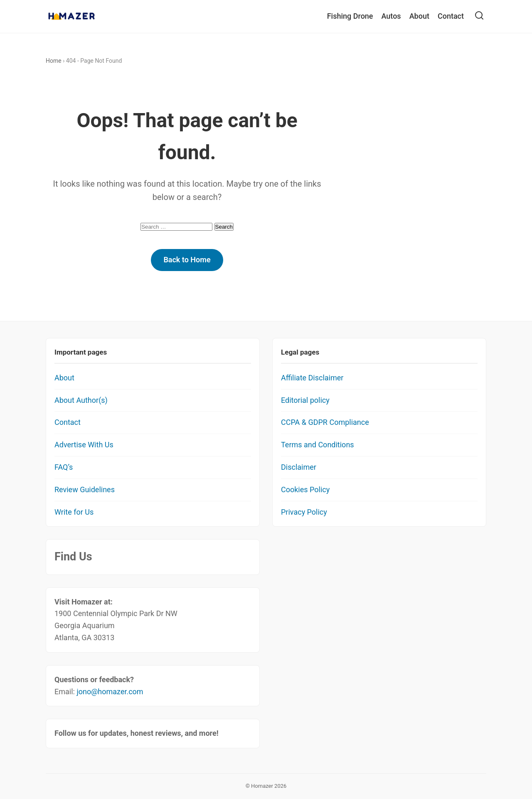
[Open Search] (479, 16)
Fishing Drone (350, 16)
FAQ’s (64, 467)
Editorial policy (305, 400)
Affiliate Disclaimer (312, 378)
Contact (451, 16)
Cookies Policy (305, 490)
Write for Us (74, 512)
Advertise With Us (84, 445)
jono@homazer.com (110, 692)
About (419, 16)
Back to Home (187, 260)
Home (54, 61)
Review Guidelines (85, 490)
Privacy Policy (304, 512)
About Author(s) (81, 400)
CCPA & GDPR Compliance (325, 422)
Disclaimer (299, 467)
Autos (391, 16)
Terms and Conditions (318, 445)
